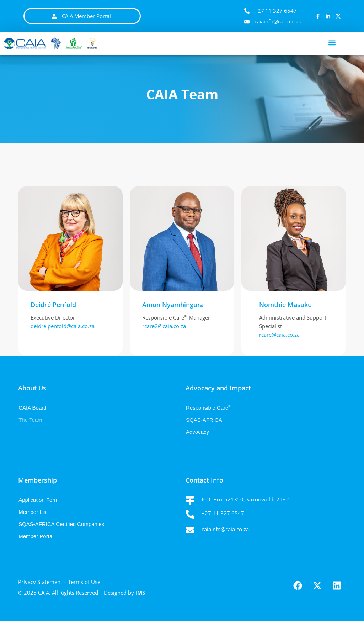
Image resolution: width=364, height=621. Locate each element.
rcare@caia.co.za (279, 335)
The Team (30, 420)
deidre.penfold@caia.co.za (63, 326)
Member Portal (36, 536)
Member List (33, 512)
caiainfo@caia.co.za (225, 529)
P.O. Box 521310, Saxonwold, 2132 (245, 499)
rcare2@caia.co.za (164, 326)
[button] (332, 43)
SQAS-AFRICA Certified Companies (61, 524)
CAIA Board (32, 408)
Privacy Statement (40, 582)
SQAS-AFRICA (204, 420)
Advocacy (197, 432)
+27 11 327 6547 (223, 513)
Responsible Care (209, 407)
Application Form (39, 500)
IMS (140, 593)
